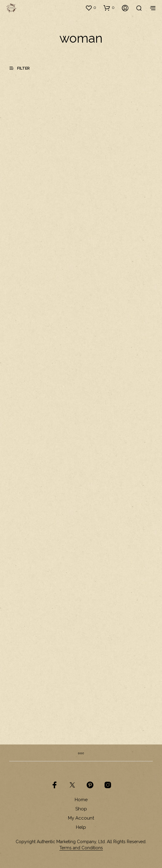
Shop (81, 809)
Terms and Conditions (81, 848)
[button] (91, 8)
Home (81, 800)
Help (81, 827)
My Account (81, 818)
